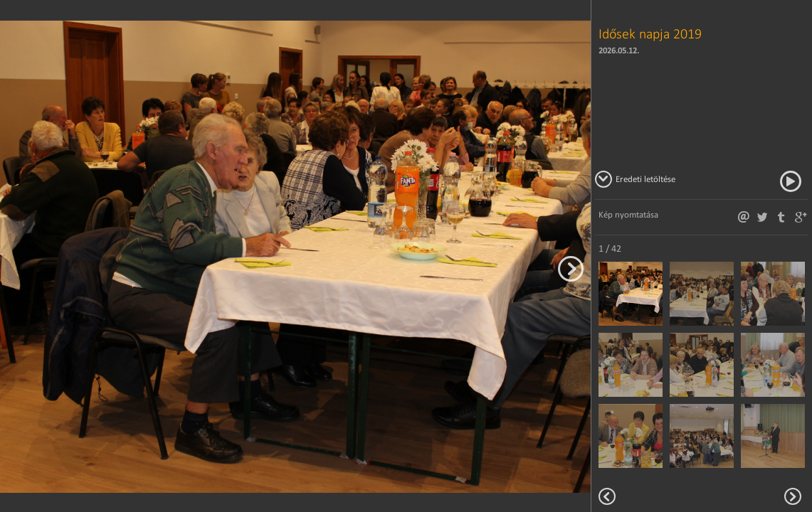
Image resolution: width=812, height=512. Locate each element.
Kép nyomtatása (628, 214)
